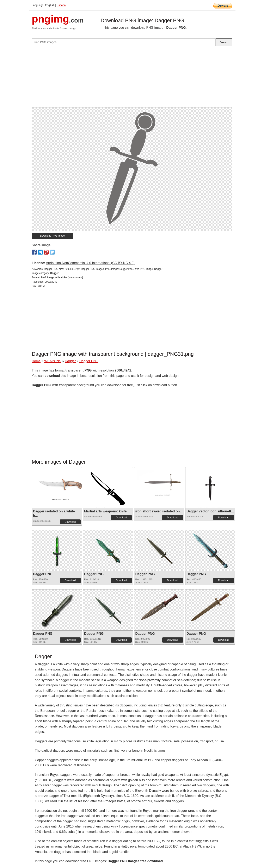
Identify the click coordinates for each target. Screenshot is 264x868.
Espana (61, 5)
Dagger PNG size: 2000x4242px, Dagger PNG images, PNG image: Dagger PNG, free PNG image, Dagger (103, 269)
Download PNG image (52, 236)
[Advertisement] (132, 78)
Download (70, 522)
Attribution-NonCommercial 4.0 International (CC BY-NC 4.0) (90, 263)
